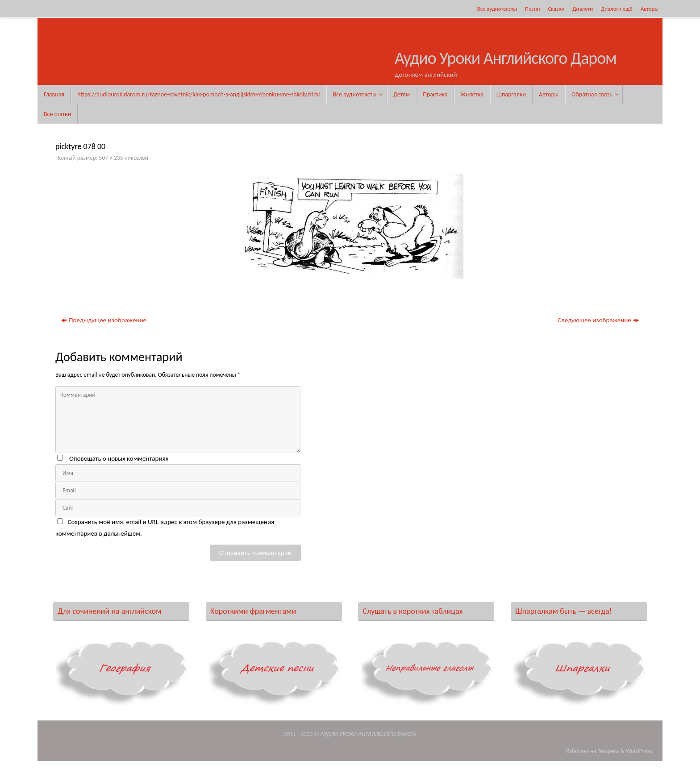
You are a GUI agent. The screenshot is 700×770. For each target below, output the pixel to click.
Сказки (556, 9)
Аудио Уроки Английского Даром (506, 58)
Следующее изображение (598, 320)
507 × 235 (111, 158)
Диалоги (583, 9)
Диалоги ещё (617, 9)
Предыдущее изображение (104, 320)
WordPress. (640, 751)
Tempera (608, 751)
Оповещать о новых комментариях (119, 458)
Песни (532, 9)
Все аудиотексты (497, 9)
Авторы (650, 9)
